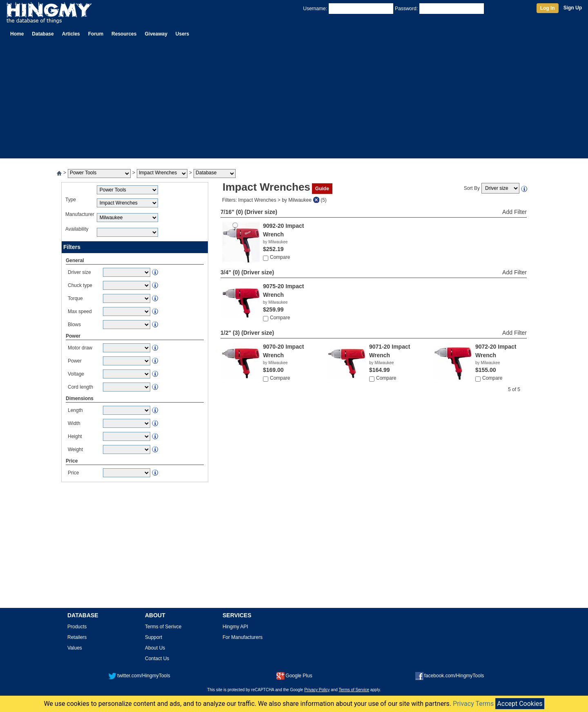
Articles (71, 34)
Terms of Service (354, 690)
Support (154, 637)
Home (17, 34)
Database (43, 34)
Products (77, 627)
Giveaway (156, 34)
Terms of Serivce (163, 627)
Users (182, 34)
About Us (155, 648)
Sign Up (573, 8)
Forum (96, 34)
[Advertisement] (294, 101)
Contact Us (157, 659)
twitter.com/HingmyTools (139, 676)
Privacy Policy (317, 690)
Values (75, 648)
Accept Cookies (520, 704)
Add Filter (514, 212)
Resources (124, 34)
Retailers (77, 637)
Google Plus (294, 676)
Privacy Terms (473, 704)
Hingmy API (235, 627)
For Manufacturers (243, 637)
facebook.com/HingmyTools (450, 676)
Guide (322, 189)
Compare (280, 257)
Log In (548, 8)
